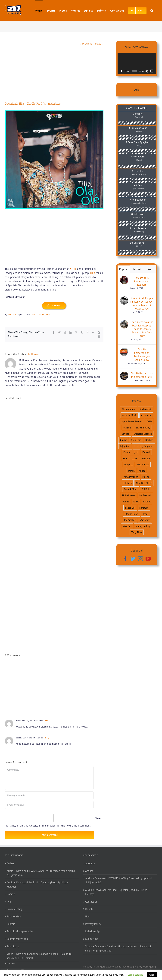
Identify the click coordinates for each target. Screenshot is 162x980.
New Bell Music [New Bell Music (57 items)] (144, 483)
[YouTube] (148, 559)
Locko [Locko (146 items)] (135, 458)
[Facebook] (125, 559)
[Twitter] (133, 559)
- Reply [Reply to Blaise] (46, 721)
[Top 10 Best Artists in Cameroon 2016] (124, 374)
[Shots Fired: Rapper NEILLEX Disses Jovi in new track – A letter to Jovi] (124, 298)
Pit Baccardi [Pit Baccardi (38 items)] (145, 495)
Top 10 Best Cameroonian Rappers (142, 281)
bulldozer (12, 314)
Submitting (13, 946)
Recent (137, 269)
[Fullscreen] (152, 71)
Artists (10, 863)
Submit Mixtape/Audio (20, 931)
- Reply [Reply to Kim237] (46, 738)
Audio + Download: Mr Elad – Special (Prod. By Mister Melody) (37, 884)
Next (98, 44)
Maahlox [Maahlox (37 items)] (146, 458)
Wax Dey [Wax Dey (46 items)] (127, 526)
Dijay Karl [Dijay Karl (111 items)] (125, 446)
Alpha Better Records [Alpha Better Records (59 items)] (132, 421)
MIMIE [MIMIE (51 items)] (131, 471)
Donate (11, 894)
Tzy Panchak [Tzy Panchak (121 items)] (130, 520)
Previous (87, 44)
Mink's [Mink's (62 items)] (142, 471)
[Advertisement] (54, 78)
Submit (11, 924)
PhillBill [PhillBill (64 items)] (145, 489)
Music (34, 314)
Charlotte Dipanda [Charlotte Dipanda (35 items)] (143, 434)
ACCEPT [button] (152, 975)
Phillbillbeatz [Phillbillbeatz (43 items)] (129, 495)
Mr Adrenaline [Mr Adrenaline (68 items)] (131, 477)
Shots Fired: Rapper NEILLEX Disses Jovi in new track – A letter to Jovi (142, 303)
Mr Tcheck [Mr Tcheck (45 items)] (127, 483)
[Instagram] (140, 559)
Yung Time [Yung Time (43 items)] (137, 532)
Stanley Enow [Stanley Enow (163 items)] (132, 514)
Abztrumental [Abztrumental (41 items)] (128, 409)
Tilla (92, 273)
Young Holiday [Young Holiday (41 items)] (143, 526)
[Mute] (147, 71)
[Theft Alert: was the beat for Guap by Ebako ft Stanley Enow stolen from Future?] (124, 322)
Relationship (14, 916)
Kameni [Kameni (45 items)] (146, 452)
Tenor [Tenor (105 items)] (145, 514)
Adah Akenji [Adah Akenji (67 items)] (146, 409)
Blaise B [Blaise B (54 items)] (127, 428)
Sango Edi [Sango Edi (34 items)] (130, 508)
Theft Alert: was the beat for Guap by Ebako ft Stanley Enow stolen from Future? (142, 329)
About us (90, 863)
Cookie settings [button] (135, 975)
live (9, 902)
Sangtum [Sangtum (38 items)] (144, 508)
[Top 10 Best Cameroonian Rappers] (124, 278)
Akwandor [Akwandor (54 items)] (146, 415)
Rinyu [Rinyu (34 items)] (136, 501)
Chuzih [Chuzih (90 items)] (124, 440)
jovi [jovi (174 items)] (136, 452)
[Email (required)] (49, 805)
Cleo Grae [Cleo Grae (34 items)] (136, 440)
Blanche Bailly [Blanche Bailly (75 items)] (143, 428)
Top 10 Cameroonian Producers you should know (142, 355)
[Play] (122, 71)
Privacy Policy (15, 909)
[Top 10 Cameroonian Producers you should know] (124, 350)
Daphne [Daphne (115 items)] (149, 440)
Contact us (91, 902)
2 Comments (44, 314)
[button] (152, 10)
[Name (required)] (49, 795)
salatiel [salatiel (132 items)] (147, 501)
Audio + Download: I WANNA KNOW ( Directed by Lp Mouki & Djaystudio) (41, 873)
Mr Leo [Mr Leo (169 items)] (146, 477)
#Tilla (73, 269)
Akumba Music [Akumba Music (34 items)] (130, 415)
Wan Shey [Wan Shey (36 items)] (145, 520)
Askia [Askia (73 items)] (149, 421)
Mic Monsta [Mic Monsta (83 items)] (143, 464)
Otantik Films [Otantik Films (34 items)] (131, 489)
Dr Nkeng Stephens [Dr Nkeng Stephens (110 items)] (144, 446)
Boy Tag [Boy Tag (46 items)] (125, 434)
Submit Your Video (17, 939)
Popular (124, 269)
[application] (137, 64)
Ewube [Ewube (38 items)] (127, 452)
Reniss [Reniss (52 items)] (126, 501)
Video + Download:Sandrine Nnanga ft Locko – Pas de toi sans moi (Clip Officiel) (39, 956)
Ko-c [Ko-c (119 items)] (125, 458)
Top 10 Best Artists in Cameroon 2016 (142, 375)
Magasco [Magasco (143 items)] (129, 464)
